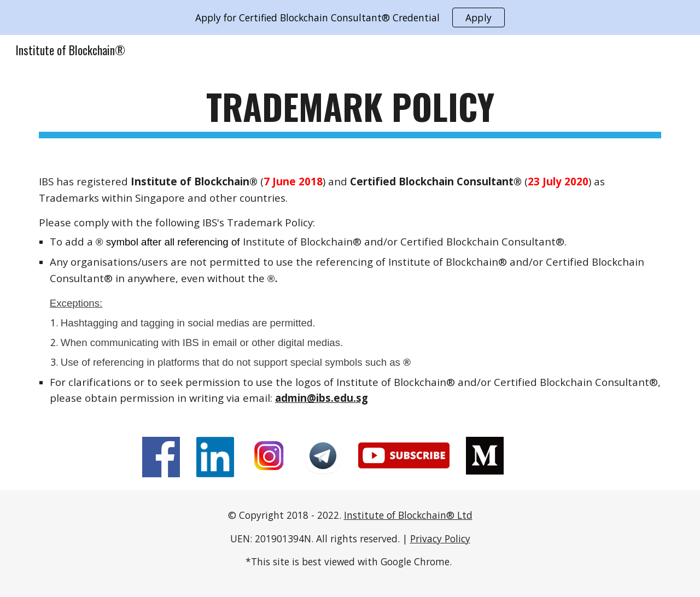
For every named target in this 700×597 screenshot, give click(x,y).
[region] (350, 17)
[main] (350, 112)
